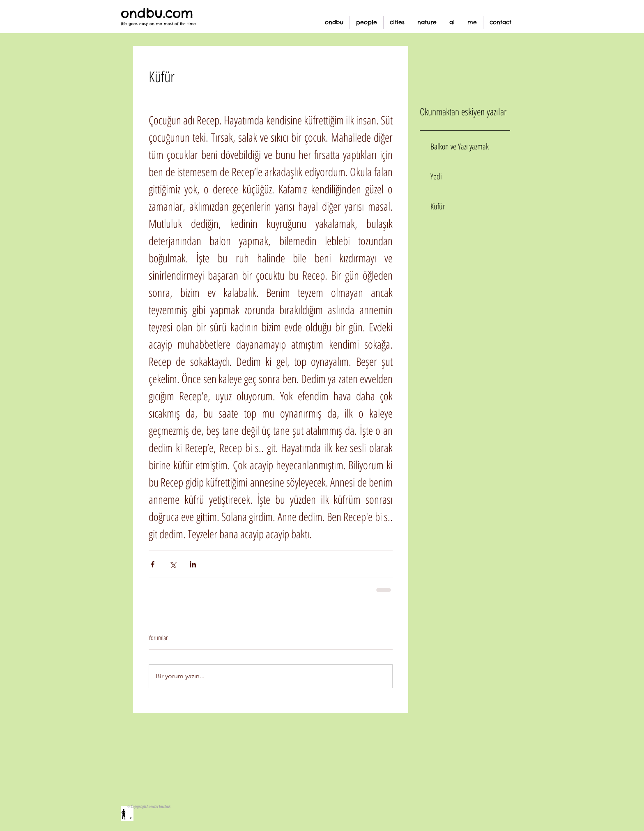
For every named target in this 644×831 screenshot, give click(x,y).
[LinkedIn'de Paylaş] (193, 564)
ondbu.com (157, 13)
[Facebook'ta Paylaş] (153, 564)
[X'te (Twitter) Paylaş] (173, 564)
